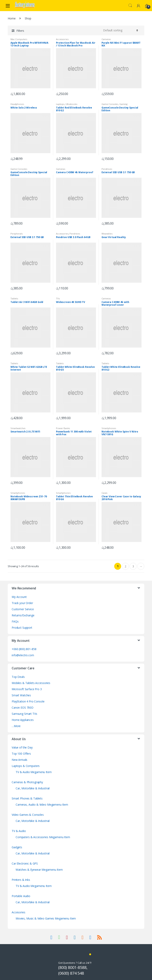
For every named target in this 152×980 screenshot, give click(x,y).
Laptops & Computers (26, 766)
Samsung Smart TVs (24, 714)
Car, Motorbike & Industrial (33, 788)
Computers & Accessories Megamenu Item (43, 837)
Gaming (123, 104)
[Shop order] (120, 30)
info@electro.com (23, 655)
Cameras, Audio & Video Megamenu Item (42, 805)
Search (130, 6)
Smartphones (109, 428)
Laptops (60, 104)
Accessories (62, 39)
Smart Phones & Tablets (27, 798)
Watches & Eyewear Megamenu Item (39, 870)
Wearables (107, 234)
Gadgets (17, 847)
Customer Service (23, 609)
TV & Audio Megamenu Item (34, 772)
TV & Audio (19, 831)
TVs (58, 298)
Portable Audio (21, 896)
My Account (19, 597)
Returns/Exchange (23, 615)
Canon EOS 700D (23, 708)
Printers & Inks (21, 880)
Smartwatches (18, 428)
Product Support (22, 628)
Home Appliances (23, 720)
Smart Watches (21, 695)
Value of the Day (22, 747)
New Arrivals (19, 760)
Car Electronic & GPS (25, 863)
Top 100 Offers (21, 754)
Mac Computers (19, 39)
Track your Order (22, 603)
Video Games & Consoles (28, 815)
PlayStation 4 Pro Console (28, 701)
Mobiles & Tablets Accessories (31, 683)
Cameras (106, 39)
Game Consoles (110, 104)
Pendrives (107, 169)
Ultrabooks (71, 104)
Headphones (17, 104)
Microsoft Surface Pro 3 (27, 689)
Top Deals (18, 677)
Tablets (14, 298)
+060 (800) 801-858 (24, 649)
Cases (104, 493)
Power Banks (63, 428)
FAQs (15, 621)
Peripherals (16, 234)
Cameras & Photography (27, 782)
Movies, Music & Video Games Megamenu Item (46, 918)
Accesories (19, 912)
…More (16, 726)
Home (12, 18)
